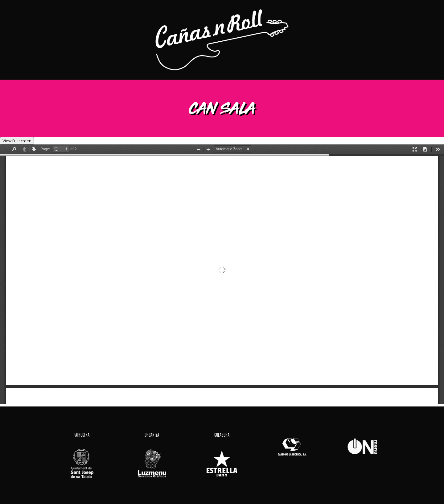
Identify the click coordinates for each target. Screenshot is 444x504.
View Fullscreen (17, 141)
